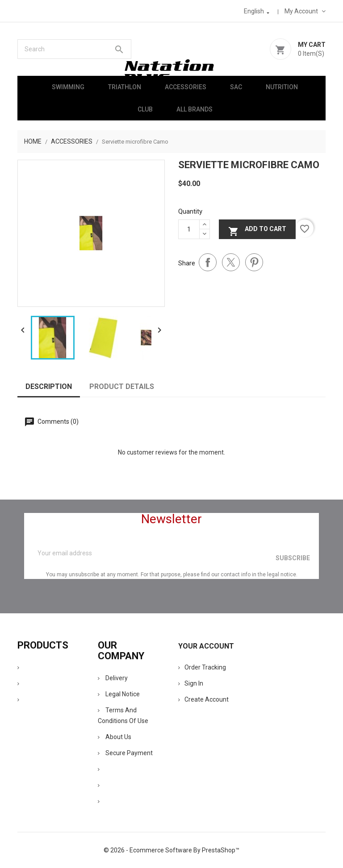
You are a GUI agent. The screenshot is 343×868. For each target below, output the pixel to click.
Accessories (186, 87)
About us (115, 737)
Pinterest (254, 262)
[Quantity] (189, 229)
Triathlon (125, 87)
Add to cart (257, 230)
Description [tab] (49, 386)
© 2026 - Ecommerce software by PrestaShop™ (171, 850)
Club (145, 109)
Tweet (231, 262)
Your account (206, 646)
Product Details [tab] (122, 386)
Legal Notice (119, 694)
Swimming (68, 87)
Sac (236, 87)
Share (208, 262)
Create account (203, 699)
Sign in (191, 683)
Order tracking (202, 667)
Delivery (113, 678)
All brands (195, 109)
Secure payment (125, 753)
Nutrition (282, 87)
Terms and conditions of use (123, 715)
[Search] (74, 49)
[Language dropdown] (257, 11)
